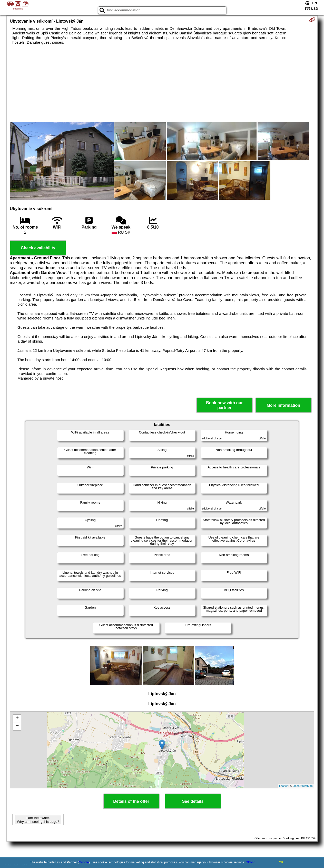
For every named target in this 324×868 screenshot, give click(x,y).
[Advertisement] (162, 83)
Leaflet (283, 786)
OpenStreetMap (303, 786)
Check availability (38, 248)
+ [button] (17, 719)
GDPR (250, 862)
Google (84, 862)
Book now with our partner (224, 405)
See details (193, 801)
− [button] (17, 726)
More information (283, 405)
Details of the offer (131, 801)
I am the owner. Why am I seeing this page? (38, 820)
